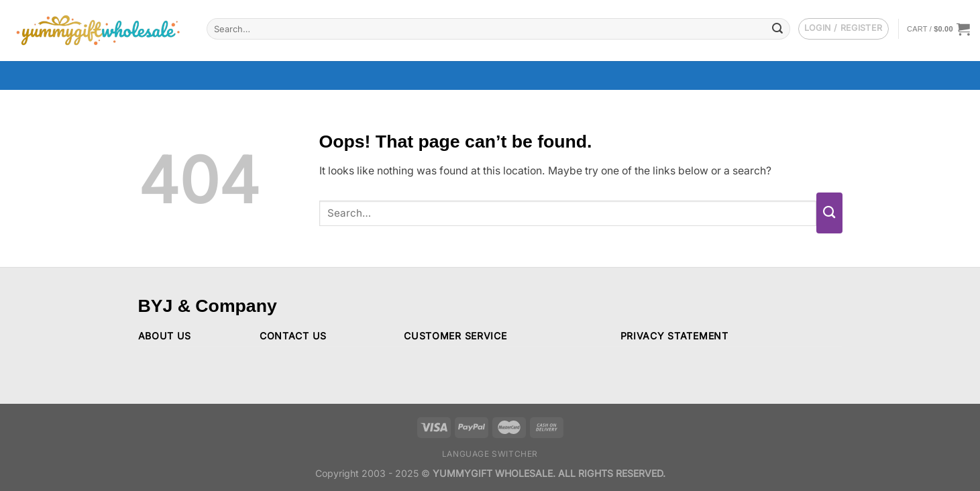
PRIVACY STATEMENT (674, 336)
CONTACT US (293, 336)
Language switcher (490, 454)
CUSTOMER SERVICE (455, 336)
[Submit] (777, 29)
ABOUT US (165, 336)
